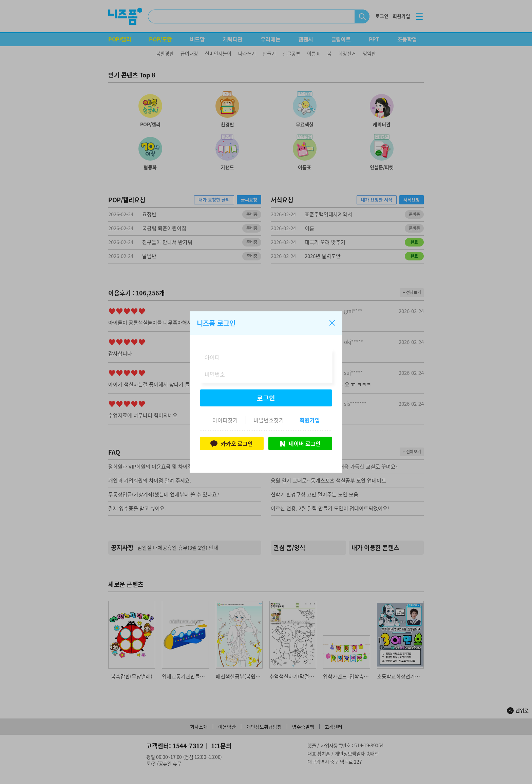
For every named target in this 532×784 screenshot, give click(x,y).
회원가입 (310, 420)
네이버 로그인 (300, 443)
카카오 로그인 (232, 443)
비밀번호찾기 (269, 420)
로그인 (266, 398)
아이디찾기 (225, 420)
